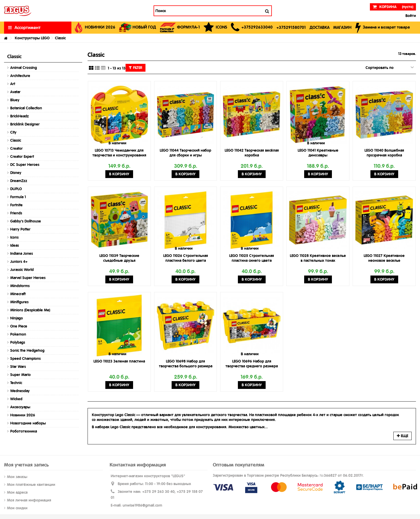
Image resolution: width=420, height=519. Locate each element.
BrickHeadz (20, 116)
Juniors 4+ (19, 262)
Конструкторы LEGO (32, 38)
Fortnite (16, 205)
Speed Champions (25, 358)
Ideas (15, 245)
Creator (16, 148)
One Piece (19, 326)
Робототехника (24, 431)
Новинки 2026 (23, 415)
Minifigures (19, 302)
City (13, 132)
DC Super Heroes (25, 165)
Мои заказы (17, 477)
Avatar (15, 92)
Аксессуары (20, 407)
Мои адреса (17, 492)
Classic (16, 140)
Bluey (15, 100)
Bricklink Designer (25, 124)
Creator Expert (22, 156)
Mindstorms (20, 286)
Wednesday (20, 391)
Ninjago (17, 318)
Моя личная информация (29, 500)
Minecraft (18, 294)
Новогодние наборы (28, 423)
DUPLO (16, 189)
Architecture (20, 76)
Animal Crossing (24, 68)
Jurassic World (22, 270)
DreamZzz (19, 181)
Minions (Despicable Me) (30, 310)
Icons (14, 237)
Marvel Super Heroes (28, 278)
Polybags (18, 342)
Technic (16, 383)
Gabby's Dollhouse (26, 221)
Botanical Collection (26, 108)
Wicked (16, 399)
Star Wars (18, 367)
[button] (252, 28)
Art (13, 84)
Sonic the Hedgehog (27, 350)
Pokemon (18, 334)
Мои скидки (17, 508)
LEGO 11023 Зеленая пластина (119, 361)
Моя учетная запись (26, 465)
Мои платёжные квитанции (31, 485)
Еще (402, 436)
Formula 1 (18, 197)
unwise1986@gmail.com (142, 505)
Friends (16, 213)
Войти (410, 16)
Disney (16, 173)
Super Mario (20, 375)
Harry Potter (20, 229)
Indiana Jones (22, 253)
